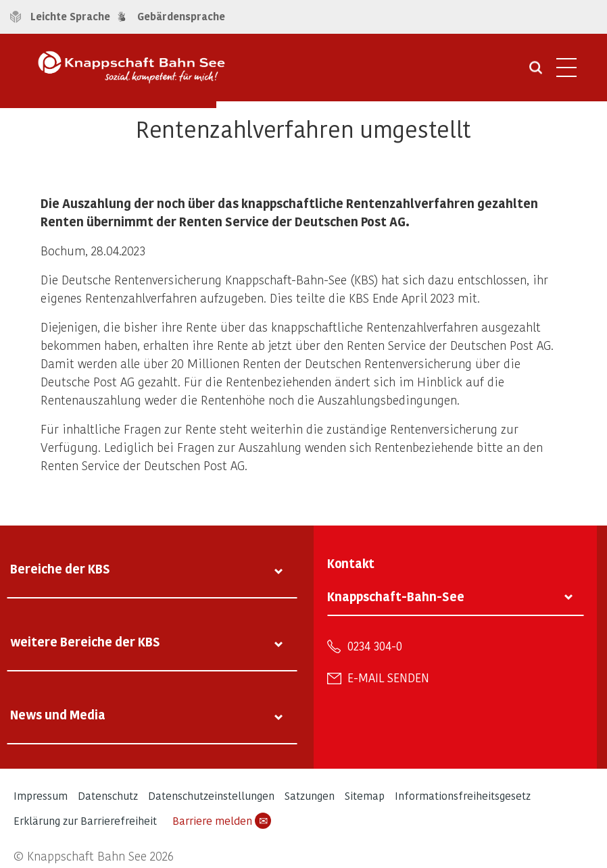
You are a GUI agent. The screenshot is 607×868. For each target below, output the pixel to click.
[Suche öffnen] (536, 72)
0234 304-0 (375, 646)
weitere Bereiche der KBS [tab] (85, 641)
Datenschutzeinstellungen (211, 795)
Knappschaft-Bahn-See (396, 596)
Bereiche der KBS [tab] (60, 568)
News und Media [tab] (58, 714)
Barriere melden (222, 821)
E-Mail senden (388, 678)
